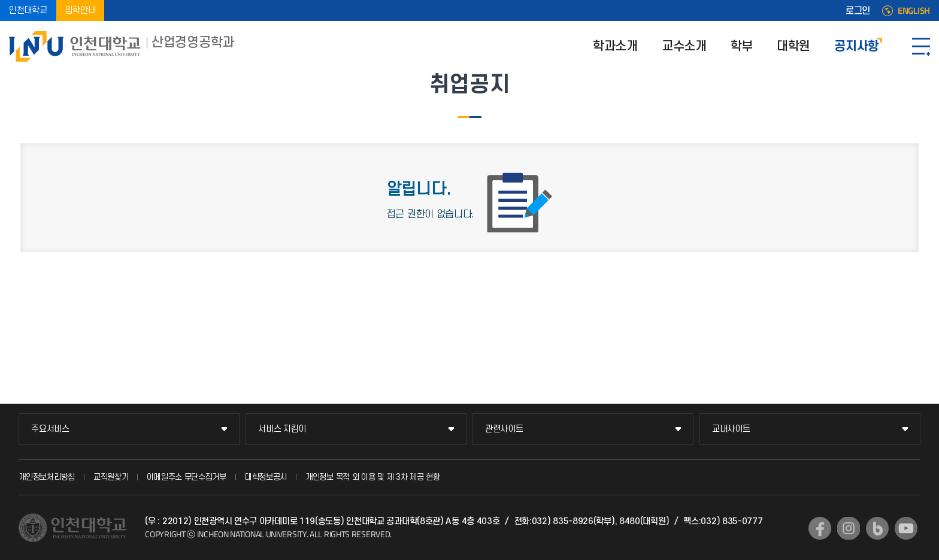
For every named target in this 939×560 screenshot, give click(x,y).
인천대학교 (28, 10)
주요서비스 (50, 429)
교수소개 (684, 46)
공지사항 (857, 46)
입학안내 (81, 10)
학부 (742, 46)
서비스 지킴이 (282, 429)
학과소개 (615, 46)
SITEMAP (921, 46)
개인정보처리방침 (47, 477)
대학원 (793, 46)
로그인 (858, 11)
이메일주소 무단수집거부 (186, 477)
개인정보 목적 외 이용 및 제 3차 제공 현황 (373, 477)
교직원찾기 (111, 477)
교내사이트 (731, 429)
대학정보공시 (266, 477)
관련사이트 (504, 429)
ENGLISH (914, 11)
